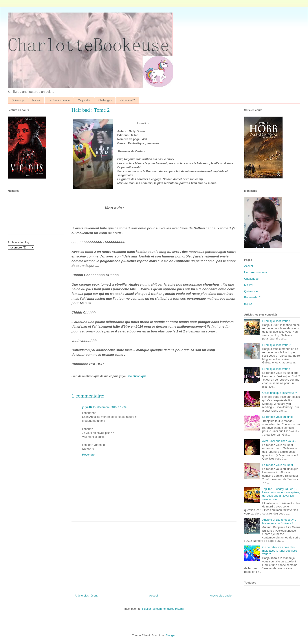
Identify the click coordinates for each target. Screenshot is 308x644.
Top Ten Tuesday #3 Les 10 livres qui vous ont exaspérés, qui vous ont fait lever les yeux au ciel (281, 494)
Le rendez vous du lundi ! (278, 417)
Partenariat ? (127, 100)
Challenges (105, 100)
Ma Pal (36, 100)
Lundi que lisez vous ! (276, 321)
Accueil (154, 596)
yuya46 (87, 407)
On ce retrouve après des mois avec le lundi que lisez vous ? (280, 551)
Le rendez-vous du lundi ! (278, 465)
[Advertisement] (154, 556)
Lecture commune (59, 100)
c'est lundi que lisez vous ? (279, 441)
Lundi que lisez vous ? (276, 345)
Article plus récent (86, 596)
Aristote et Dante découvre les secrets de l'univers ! (279, 521)
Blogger (170, 635)
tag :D (248, 304)
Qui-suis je (18, 100)
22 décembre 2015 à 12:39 (110, 407)
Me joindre (84, 100)
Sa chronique (137, 376)
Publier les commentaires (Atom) (163, 609)
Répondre (88, 455)
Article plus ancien (222, 596)
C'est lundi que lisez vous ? (280, 393)
